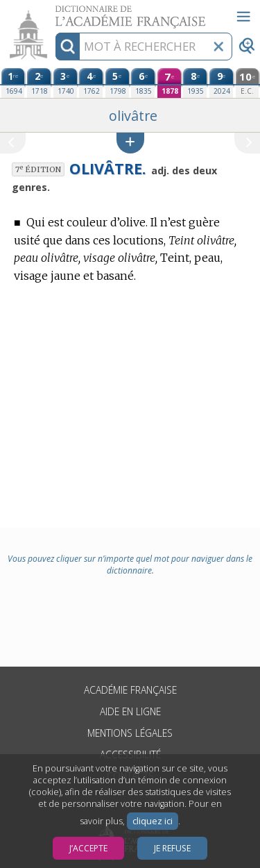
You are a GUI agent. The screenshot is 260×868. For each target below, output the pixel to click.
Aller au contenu (54, 12)
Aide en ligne (130, 711)
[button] (130, 143)
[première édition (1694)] (13, 83)
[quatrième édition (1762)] (91, 83)
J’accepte (88, 848)
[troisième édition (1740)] (65, 83)
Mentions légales (130, 733)
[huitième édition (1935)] (195, 83)
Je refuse (172, 848)
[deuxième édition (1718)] (39, 83)
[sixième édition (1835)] (143, 83)
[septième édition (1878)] (169, 83)
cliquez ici (153, 821)
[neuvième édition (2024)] (221, 83)
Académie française (130, 690)
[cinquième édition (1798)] (117, 83)
